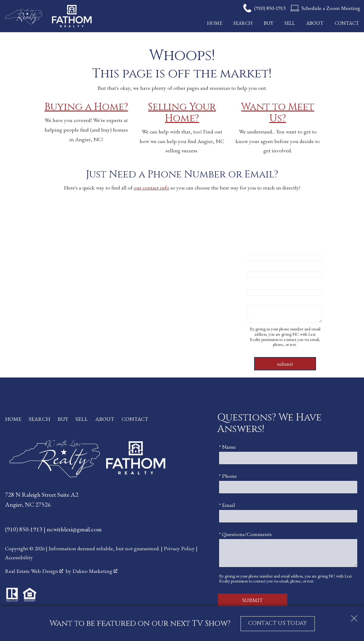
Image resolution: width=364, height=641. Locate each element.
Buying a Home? (86, 107)
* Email (256, 283)
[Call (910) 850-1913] (264, 8)
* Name (256, 248)
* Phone (256, 266)
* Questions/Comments (274, 301)
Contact (347, 23)
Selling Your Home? (182, 113)
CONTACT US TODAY (277, 623)
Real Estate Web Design (34, 571)
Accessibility (19, 557)
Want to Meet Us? (278, 113)
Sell (290, 23)
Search (243, 23)
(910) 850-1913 (24, 529)
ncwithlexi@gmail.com (74, 529)
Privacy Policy (179, 548)
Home (215, 23)
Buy (269, 23)
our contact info (152, 188)
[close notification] (354, 616)
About (315, 23)
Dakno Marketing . (95, 571)
